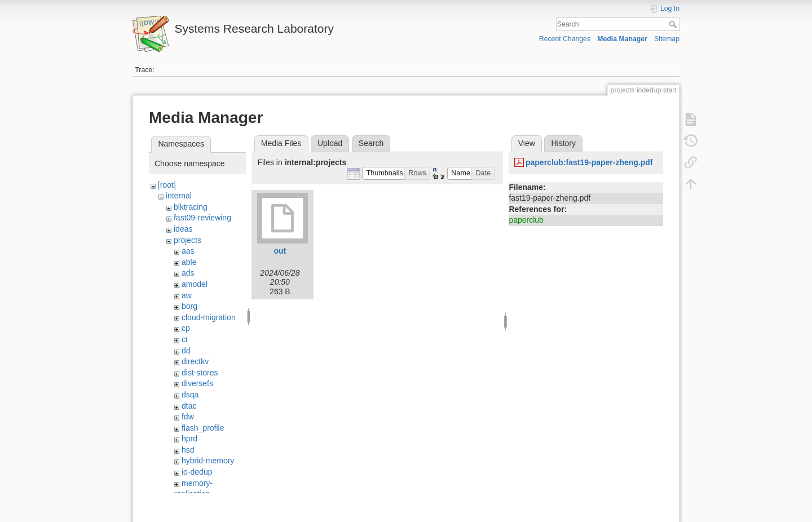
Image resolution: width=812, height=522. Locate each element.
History (563, 143)
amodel (195, 284)
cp (186, 328)
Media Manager (622, 39)
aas (188, 251)
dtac (189, 406)
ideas (183, 229)
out (280, 251)
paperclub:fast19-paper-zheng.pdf (589, 162)
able (189, 262)
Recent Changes (565, 39)
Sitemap (667, 39)
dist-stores (200, 373)
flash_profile (203, 428)
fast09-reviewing (202, 218)
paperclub (526, 220)
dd (186, 351)
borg (189, 306)
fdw (188, 417)
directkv (195, 361)
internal (179, 196)
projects (187, 240)
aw (187, 295)
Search (674, 24)
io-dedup (197, 472)
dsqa (190, 395)
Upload (330, 143)
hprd (189, 439)
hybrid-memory (208, 461)
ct (185, 339)
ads (188, 273)
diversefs (197, 383)
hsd (188, 450)
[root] (167, 185)
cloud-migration (209, 317)
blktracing (191, 207)
